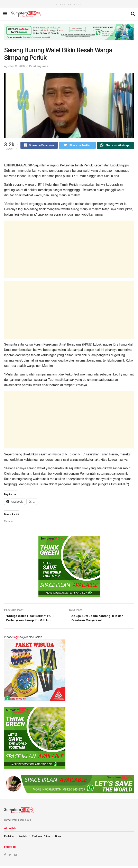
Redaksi (9, 838)
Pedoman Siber (41, 838)
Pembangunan (39, 66)
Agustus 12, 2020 (14, 66)
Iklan (58, 838)
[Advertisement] (69, 250)
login (17, 639)
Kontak (23, 838)
